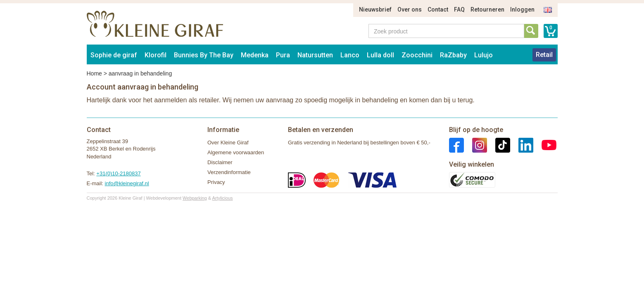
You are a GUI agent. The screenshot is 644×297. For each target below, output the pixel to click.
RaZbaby (453, 55)
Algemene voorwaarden (236, 152)
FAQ (459, 9)
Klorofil (156, 55)
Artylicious (222, 198)
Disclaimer (220, 162)
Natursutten (315, 55)
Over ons (410, 9)
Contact (438, 9)
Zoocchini (417, 55)
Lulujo (484, 55)
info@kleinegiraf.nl (127, 183)
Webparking (195, 198)
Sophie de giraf (114, 55)
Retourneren (487, 9)
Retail (544, 55)
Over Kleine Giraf (228, 143)
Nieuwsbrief (375, 9)
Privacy (216, 182)
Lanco (350, 55)
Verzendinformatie (229, 172)
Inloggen (522, 9)
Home (94, 73)
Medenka (255, 55)
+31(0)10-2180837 (118, 173)
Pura (283, 55)
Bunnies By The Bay (204, 55)
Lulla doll (380, 55)
